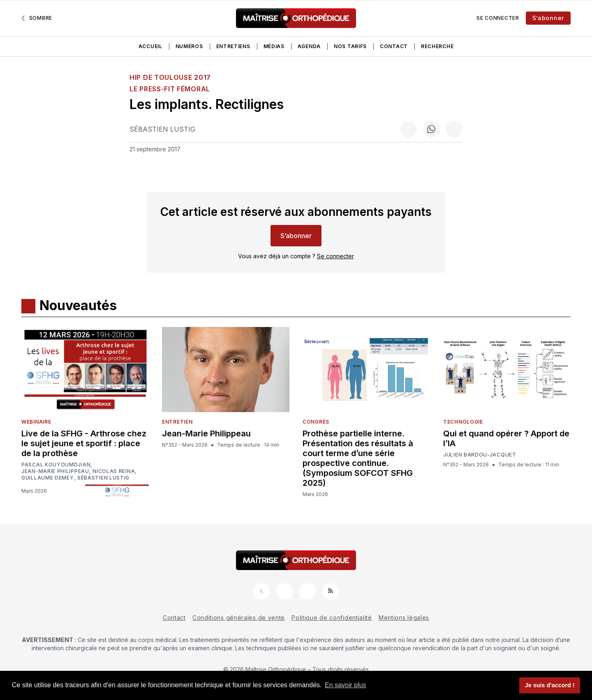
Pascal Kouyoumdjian (56, 465)
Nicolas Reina (114, 471)
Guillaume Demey (48, 478)
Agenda (309, 46)
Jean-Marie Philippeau (55, 471)
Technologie (463, 422)
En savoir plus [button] (346, 685)
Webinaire (36, 422)
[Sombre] (37, 18)
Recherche (437, 46)
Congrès (316, 422)
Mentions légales (404, 618)
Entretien (177, 422)
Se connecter (498, 18)
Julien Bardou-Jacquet (480, 455)
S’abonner (548, 18)
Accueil (150, 46)
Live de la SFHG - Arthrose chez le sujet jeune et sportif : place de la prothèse (84, 443)
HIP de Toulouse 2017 (170, 77)
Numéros (189, 46)
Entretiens (233, 46)
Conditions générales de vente (239, 618)
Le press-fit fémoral (170, 89)
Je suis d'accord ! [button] (550, 685)
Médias (274, 46)
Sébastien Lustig (162, 129)
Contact (394, 46)
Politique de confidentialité (332, 618)
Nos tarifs (350, 46)
